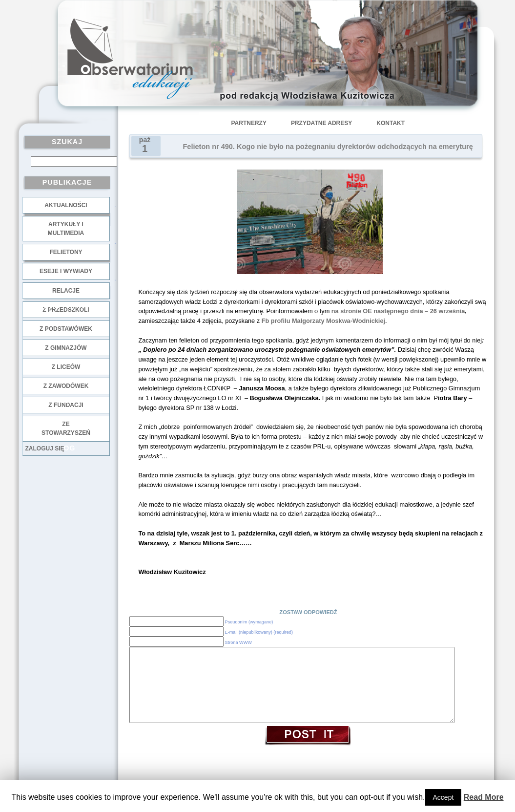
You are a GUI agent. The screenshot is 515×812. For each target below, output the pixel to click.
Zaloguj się (45, 449)
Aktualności (66, 205)
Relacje (66, 291)
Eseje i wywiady (66, 271)
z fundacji (66, 405)
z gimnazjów (66, 348)
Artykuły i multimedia (66, 229)
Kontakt (391, 123)
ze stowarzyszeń (66, 428)
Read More (484, 797)
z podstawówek (66, 329)
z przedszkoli (66, 310)
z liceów (66, 367)
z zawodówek (66, 386)
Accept (443, 797)
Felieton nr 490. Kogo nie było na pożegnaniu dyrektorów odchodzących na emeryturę (328, 147)
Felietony (66, 252)
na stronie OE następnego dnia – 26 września (398, 311)
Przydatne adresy (321, 123)
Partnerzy (249, 123)
